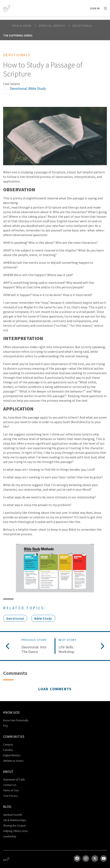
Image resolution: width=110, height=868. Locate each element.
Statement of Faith (14, 779)
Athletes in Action (13, 761)
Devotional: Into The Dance (34, 649)
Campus (8, 744)
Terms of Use (11, 790)
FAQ (6, 726)
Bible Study (37, 88)
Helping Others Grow (16, 831)
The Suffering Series (18, 35)
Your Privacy (10, 796)
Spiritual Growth (52, 26)
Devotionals (82, 26)
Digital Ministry (12, 755)
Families (8, 750)
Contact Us (10, 785)
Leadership (10, 836)
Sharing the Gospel (14, 825)
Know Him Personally (16, 720)
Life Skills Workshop (66, 649)
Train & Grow (22, 26)
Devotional (18, 88)
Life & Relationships (15, 820)
